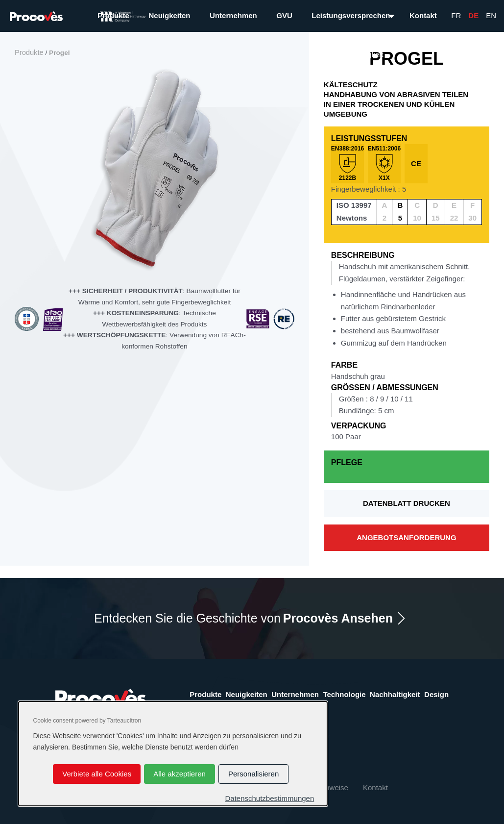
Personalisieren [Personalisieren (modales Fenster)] (253, 774)
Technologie (344, 694)
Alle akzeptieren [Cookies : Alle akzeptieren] (180, 774)
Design (436, 694)
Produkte (113, 15)
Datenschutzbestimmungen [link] (269, 798)
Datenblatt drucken (407, 503)
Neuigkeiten (169, 15)
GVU (284, 15)
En (491, 15)
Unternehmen (233, 15)
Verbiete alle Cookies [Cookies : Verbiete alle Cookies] (97, 774)
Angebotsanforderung (406, 537)
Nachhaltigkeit (395, 694)
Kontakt (423, 15)
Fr (456, 15)
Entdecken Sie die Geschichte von (243, 618)
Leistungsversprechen (351, 15)
